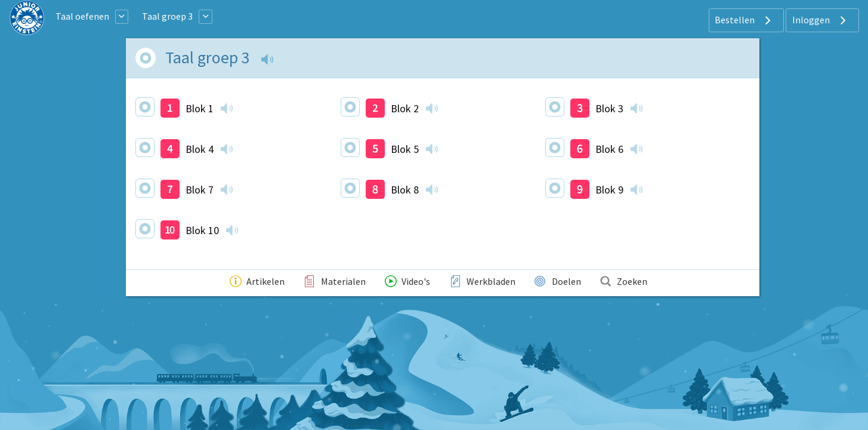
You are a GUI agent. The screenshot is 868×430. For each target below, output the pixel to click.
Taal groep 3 (167, 16)
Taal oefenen (82, 16)
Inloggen (821, 20)
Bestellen (744, 20)
